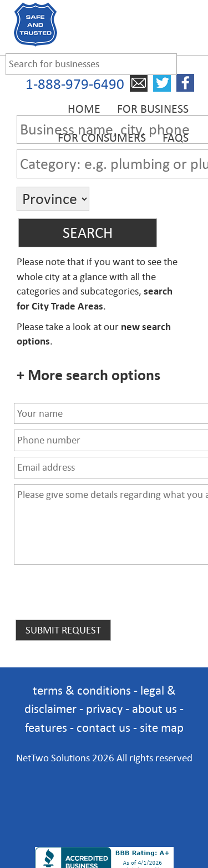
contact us (103, 728)
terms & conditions (82, 690)
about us (154, 709)
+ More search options (88, 375)
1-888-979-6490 (75, 84)
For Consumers (102, 138)
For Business (153, 109)
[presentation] (98, 596)
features (46, 728)
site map (162, 728)
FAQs (176, 138)
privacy (104, 709)
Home (84, 109)
